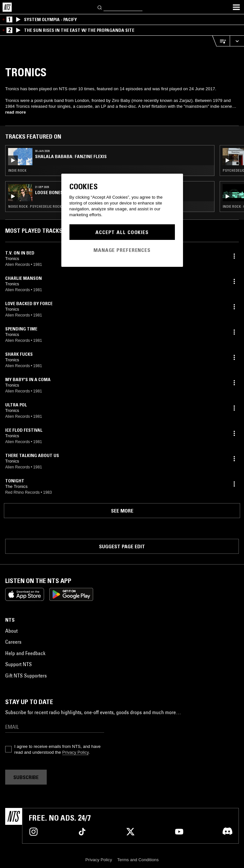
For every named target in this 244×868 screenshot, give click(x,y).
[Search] (100, 7)
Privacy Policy (75, 752)
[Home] (7, 7)
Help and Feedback (25, 653)
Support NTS (18, 664)
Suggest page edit (122, 546)
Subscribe (26, 777)
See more (122, 511)
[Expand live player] (237, 41)
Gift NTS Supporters (26, 676)
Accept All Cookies (122, 232)
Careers (13, 642)
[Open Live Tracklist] (221, 41)
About (11, 631)
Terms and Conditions (138, 860)
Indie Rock (17, 170)
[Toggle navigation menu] (236, 7)
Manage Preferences (122, 250)
